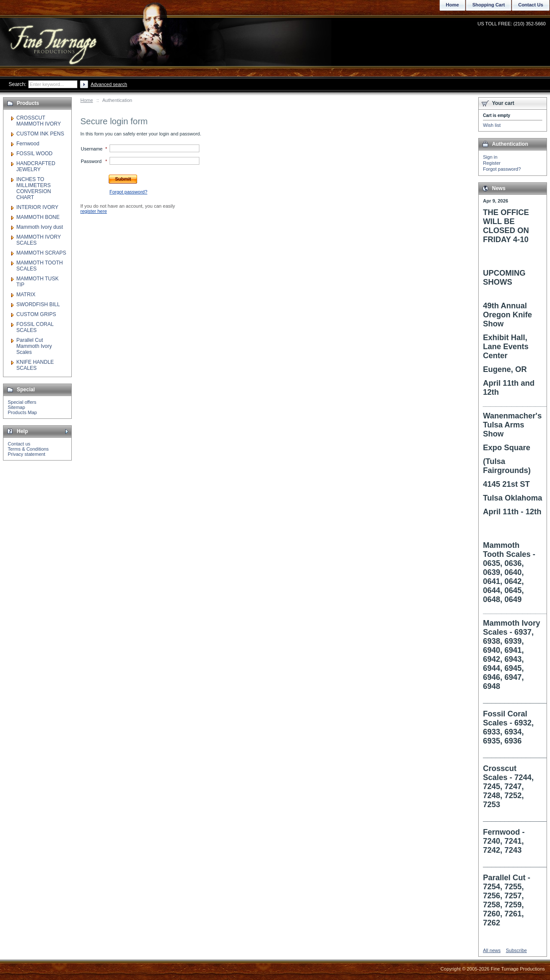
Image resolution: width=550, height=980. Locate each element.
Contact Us (531, 5)
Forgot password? (502, 169)
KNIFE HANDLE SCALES (35, 365)
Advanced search (109, 84)
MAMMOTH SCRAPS (41, 253)
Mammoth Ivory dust (40, 227)
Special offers (22, 402)
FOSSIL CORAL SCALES (35, 327)
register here (94, 211)
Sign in (490, 157)
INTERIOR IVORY (37, 207)
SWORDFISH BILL (38, 304)
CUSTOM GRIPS (36, 314)
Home (87, 100)
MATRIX (26, 295)
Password (91, 161)
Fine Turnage (53, 37)
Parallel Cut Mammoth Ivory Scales (34, 346)
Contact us (19, 444)
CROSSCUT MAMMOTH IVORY (39, 121)
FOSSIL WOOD (34, 154)
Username (92, 149)
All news (492, 950)
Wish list (492, 125)
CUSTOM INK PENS (40, 134)
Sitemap (16, 407)
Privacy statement (26, 454)
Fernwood (28, 144)
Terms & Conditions (28, 449)
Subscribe (516, 950)
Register (492, 163)
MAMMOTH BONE (38, 217)
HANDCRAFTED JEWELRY (36, 166)
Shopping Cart (489, 5)
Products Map (22, 412)
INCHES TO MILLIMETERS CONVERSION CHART (34, 188)
